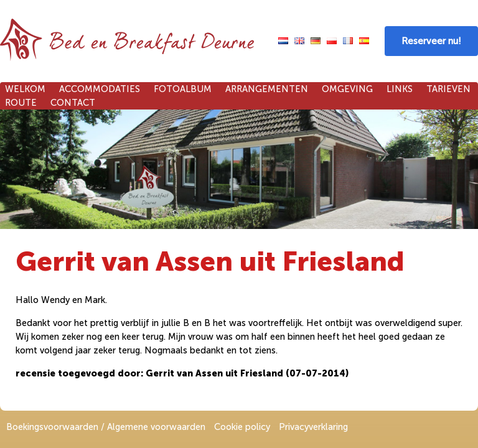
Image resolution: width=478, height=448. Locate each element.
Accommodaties (100, 89)
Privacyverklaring (313, 427)
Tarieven (448, 89)
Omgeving (347, 89)
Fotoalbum (183, 89)
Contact (73, 103)
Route (21, 103)
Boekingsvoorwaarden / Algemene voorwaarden (106, 427)
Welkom (25, 89)
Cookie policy (242, 427)
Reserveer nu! (431, 41)
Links (400, 89)
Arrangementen (267, 89)
